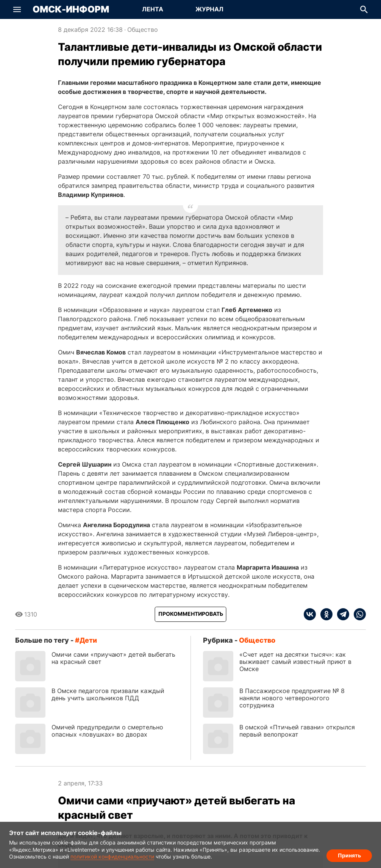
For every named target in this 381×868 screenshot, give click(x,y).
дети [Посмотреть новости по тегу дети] (88, 640)
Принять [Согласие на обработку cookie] (349, 855)
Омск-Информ (71, 9)
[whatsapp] (358, 614)
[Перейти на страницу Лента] (153, 9)
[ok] (324, 614)
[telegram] (341, 614)
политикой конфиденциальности (112, 856)
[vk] (310, 614)
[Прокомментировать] (191, 614)
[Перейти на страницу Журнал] (209, 9)
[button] (17, 9)
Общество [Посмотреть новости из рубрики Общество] (143, 30)
